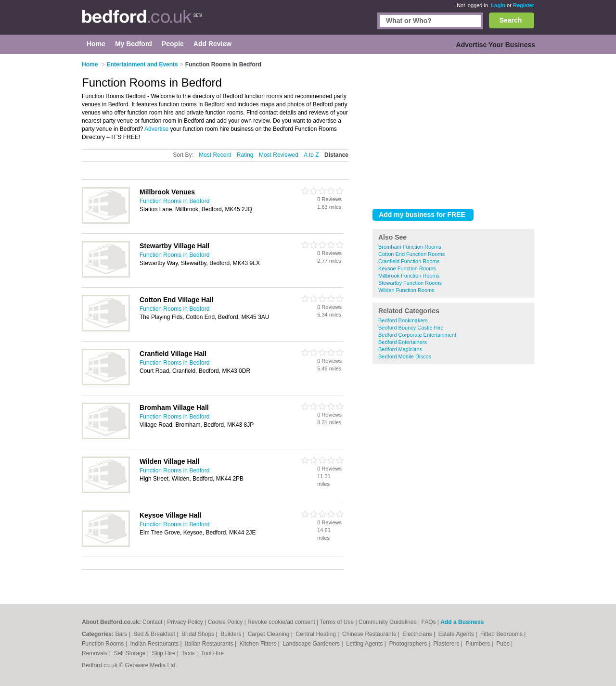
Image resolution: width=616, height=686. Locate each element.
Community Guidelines (388, 622)
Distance (336, 155)
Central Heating (317, 634)
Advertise (156, 129)
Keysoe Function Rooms (407, 268)
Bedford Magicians (400, 349)
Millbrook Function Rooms (409, 276)
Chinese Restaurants (370, 634)
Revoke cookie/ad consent (281, 622)
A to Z (311, 155)
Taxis (189, 653)
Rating (245, 155)
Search (511, 20)
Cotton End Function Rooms (411, 254)
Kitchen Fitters (259, 644)
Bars (122, 634)
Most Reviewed (279, 155)
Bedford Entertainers (403, 342)
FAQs (428, 622)
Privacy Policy (185, 622)
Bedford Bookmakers (403, 320)
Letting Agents (365, 644)
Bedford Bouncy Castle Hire (411, 328)
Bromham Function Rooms (410, 247)
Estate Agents (457, 634)
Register (524, 5)
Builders (232, 634)
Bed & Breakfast (155, 634)
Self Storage (130, 653)
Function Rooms (104, 644)
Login (498, 5)
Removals (96, 653)
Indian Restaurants (155, 644)
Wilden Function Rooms (406, 290)
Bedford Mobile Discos (405, 356)
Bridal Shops (199, 634)
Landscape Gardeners (312, 644)
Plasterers (447, 644)
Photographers (409, 644)
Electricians (418, 634)
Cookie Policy (225, 622)
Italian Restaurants (210, 644)
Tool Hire (212, 653)
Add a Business (462, 622)
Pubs (504, 644)
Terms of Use (337, 622)
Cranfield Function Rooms (409, 261)
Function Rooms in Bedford (174, 201)
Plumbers (478, 644)
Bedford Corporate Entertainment (417, 335)
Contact (152, 622)
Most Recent (215, 155)
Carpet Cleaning (269, 634)
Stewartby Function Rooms (410, 283)
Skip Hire (165, 653)
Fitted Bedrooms (502, 634)
